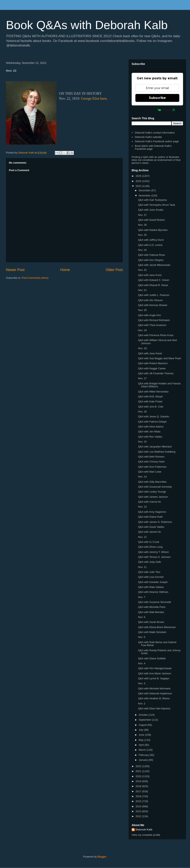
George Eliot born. (94, 99)
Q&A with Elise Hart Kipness (154, 708)
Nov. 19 (142, 330)
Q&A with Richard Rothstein (154, 320)
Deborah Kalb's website (148, 137)
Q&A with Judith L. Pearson (154, 295)
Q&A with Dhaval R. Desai (153, 285)
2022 (139, 766)
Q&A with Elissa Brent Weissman (157, 627)
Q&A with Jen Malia (149, 432)
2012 (139, 816)
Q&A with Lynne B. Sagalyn (154, 678)
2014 (139, 806)
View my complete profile (146, 835)
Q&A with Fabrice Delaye (152, 422)
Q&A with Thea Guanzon (152, 325)
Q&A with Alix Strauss (150, 300)
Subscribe (157, 98)
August (143, 725)
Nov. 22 (142, 270)
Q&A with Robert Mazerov (153, 363)
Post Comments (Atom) (35, 278)
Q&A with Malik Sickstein (152, 632)
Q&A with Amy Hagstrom (152, 512)
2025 (139, 176)
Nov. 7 (142, 597)
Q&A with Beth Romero (151, 457)
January (144, 760)
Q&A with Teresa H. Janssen (154, 557)
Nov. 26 (142, 225)
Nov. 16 (142, 412)
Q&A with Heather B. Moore (154, 698)
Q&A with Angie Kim (149, 315)
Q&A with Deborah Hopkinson (155, 693)
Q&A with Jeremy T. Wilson (153, 552)
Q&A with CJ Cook (149, 542)
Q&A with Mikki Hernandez (153, 392)
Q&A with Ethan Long (150, 547)
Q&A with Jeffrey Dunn (151, 240)
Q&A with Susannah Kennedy (155, 487)
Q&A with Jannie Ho (149, 532)
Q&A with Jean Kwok (150, 353)
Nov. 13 (142, 507)
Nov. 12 (142, 537)
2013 (139, 811)
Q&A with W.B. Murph (150, 397)
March (143, 750)
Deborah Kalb (144, 830)
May (142, 740)
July (141, 730)
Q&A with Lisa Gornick (151, 577)
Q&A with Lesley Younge (152, 492)
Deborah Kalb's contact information (155, 133)
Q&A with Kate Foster (150, 401)
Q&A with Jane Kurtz (150, 275)
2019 (139, 781)
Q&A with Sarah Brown (151, 622)
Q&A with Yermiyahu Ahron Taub (156, 205)
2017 (139, 791)
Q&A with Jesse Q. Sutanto (153, 416)
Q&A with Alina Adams (151, 427)
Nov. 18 (142, 348)
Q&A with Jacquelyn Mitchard (155, 447)
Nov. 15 (142, 442)
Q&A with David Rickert (151, 220)
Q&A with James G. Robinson (155, 522)
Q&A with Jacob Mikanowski (154, 265)
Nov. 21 (142, 290)
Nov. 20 (142, 310)
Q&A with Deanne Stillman (153, 592)
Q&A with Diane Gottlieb (152, 658)
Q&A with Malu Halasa (151, 587)
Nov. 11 (142, 567)
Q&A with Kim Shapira (151, 260)
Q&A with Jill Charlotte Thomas (156, 373)
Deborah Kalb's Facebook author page (157, 141)
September (145, 720)
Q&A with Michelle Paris (152, 607)
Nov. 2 (142, 704)
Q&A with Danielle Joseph (153, 582)
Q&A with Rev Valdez (150, 437)
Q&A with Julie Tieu (149, 572)
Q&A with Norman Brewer (153, 305)
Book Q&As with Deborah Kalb (87, 25)
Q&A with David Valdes (151, 527)
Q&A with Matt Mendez (151, 612)
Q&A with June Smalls (151, 210)
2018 (139, 786)
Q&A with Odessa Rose (151, 255)
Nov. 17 (142, 378)
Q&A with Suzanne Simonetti (154, 602)
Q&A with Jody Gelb (149, 562)
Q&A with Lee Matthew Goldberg (157, 452)
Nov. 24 (142, 250)
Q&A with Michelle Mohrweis (154, 688)
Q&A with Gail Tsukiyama (152, 200)
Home (65, 270)
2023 (139, 186)
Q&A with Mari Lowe (150, 472)
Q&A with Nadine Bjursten (153, 230)
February (144, 755)
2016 (139, 796)
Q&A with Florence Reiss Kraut (156, 335)
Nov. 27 (142, 215)
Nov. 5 (142, 637)
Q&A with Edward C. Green (154, 280)
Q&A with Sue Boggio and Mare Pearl (159, 358)
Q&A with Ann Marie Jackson (154, 673)
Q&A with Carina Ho (149, 502)
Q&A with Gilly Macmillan (152, 482)
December (145, 190)
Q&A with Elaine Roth (150, 517)
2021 (139, 771)
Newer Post (15, 270)
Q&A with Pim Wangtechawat (155, 668)
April (142, 745)
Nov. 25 (142, 235)
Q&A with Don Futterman (152, 467)
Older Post (114, 270)
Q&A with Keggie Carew (152, 368)
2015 (139, 801)
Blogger (102, 857)
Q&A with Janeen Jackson (153, 497)
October (144, 715)
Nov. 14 (142, 477)
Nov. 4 (142, 663)
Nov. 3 (142, 683)
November (145, 196)
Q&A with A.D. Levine (150, 245)
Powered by (157, 110)
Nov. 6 (142, 617)
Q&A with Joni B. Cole (151, 407)
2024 (139, 181)
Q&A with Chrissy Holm (151, 462)
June (142, 735)
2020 (139, 776)
